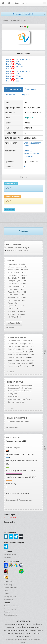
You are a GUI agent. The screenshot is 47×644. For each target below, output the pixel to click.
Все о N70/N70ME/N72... (18, 59)
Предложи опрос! (25, 500)
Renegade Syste (14, 281)
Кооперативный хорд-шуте (18, 355)
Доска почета (8, 600)
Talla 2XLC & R (14, 278)
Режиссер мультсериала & (18, 360)
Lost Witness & (13, 284)
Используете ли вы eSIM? (23, 14)
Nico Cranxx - (13, 286)
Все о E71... (13, 62)
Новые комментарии (16, 418)
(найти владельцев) (31, 154)
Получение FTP (9, 557)
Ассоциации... (13, 394)
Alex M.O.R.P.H (14, 275)
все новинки (10, 327)
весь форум (10, 408)
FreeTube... (12, 311)
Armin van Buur (14, 272)
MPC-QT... (12, 317)
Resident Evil (13, 303)
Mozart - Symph (14, 270)
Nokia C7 (28, 151)
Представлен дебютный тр (18, 366)
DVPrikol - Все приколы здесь (18, 248)
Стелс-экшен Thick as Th (17, 357)
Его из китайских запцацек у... (19, 421)
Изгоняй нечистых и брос (17, 344)
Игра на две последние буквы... (20, 399)
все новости (10, 372)
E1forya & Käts (13, 298)
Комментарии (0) (12, 500)
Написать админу (10, 609)
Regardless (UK (14, 292)
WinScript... (12, 314)
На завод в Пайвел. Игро (17, 341)
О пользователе (13, 89)
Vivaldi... (11, 309)
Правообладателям (11, 615)
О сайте (7, 594)
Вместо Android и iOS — (17, 349)
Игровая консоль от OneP (18, 352)
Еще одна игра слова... (17, 402)
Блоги (6, 591)
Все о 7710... (14, 64)
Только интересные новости (18, 251)
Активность (11, 95)
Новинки (10, 261)
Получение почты (10, 554)
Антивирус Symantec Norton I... (20, 391)
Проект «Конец (14, 306)
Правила (7, 612)
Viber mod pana (14, 267)
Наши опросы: (13, 437)
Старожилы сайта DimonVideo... (20, 388)
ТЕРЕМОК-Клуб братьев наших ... (21, 385)
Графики (25, 95)
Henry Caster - (13, 300)
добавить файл (14, 323)
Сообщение (30, 89)
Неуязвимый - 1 (14, 264)
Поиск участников (10, 597)
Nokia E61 (28, 157)
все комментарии (12, 427)
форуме (20, 382)
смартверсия (10, 209)
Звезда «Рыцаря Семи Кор (18, 346)
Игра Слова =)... (14, 396)
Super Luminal (13, 295)
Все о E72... (13, 69)
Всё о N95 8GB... (15, 66)
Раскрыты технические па (18, 363)
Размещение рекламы (12, 606)
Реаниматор (8, 585)
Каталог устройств (10, 588)
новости (22, 337)
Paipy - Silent (13, 289)
